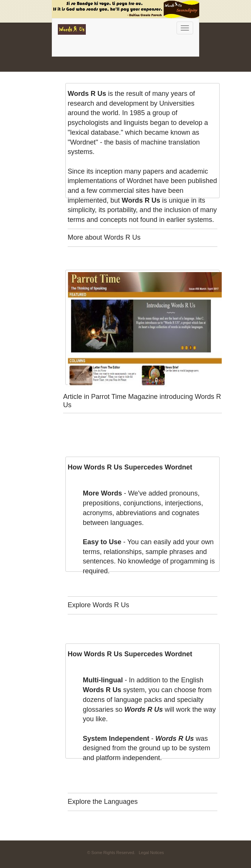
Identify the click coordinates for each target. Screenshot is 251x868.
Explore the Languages (103, 802)
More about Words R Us (104, 237)
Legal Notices (151, 853)
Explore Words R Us (98, 605)
